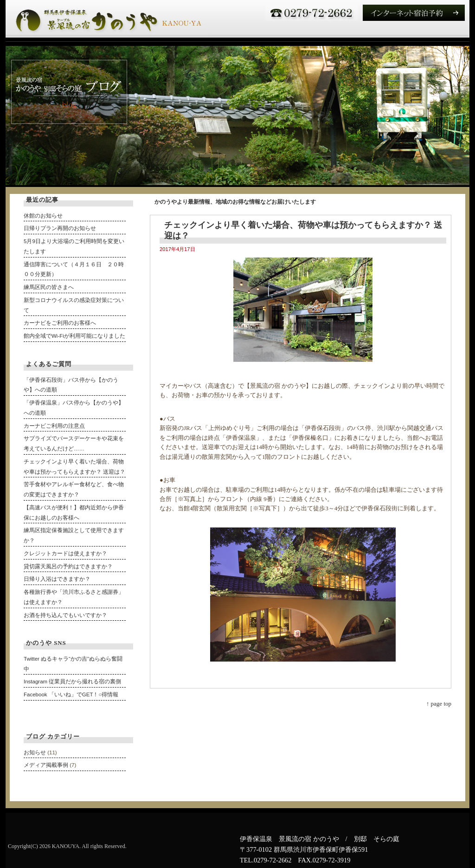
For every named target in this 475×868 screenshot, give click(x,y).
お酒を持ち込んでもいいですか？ (65, 615)
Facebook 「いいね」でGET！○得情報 (71, 694)
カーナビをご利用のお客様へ (60, 323)
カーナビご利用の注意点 (54, 426)
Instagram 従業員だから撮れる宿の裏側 (72, 682)
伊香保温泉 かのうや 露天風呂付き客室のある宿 (108, 19)
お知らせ (35, 752)
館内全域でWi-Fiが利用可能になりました (74, 336)
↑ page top (439, 704)
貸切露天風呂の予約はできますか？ (68, 566)
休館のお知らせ (43, 216)
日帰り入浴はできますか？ (57, 579)
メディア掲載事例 (46, 765)
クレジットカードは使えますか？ (65, 553)
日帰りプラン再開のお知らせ (60, 228)
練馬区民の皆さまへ (49, 287)
